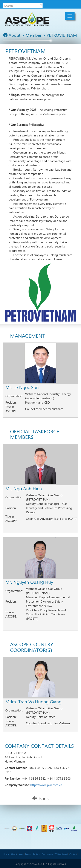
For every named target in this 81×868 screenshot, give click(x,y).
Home (6, 854)
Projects (37, 854)
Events (28, 854)
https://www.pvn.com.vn (46, 785)
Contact (73, 854)
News (21, 854)
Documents (47, 854)
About (14, 854)
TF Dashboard (61, 854)
